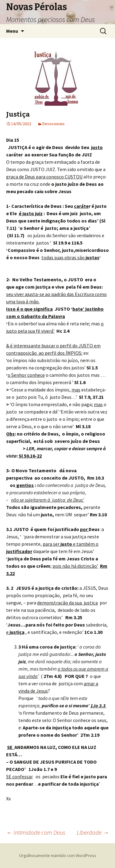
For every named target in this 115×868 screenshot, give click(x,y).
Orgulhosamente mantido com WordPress (58, 855)
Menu (12, 31)
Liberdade (93, 832)
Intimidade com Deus (36, 832)
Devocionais (54, 124)
